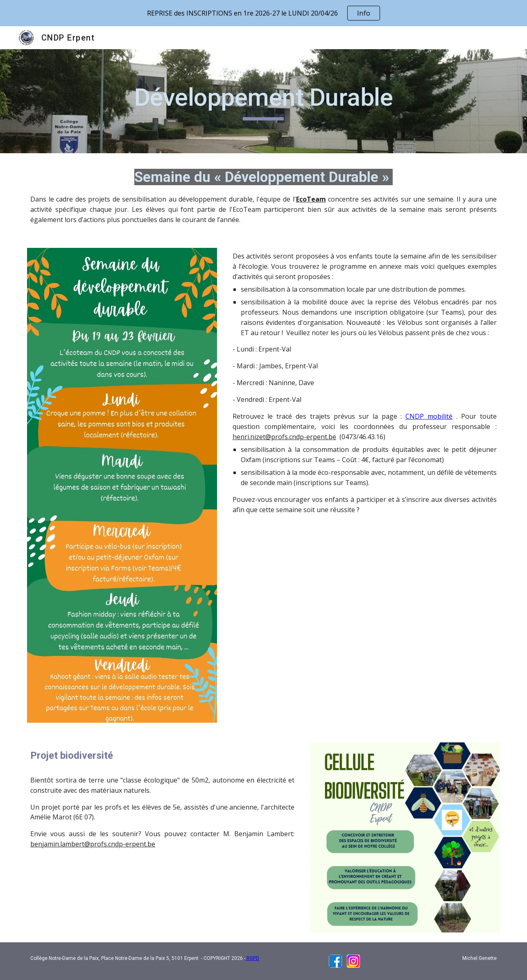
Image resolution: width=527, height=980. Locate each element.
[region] (263, 13)
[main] (264, 101)
